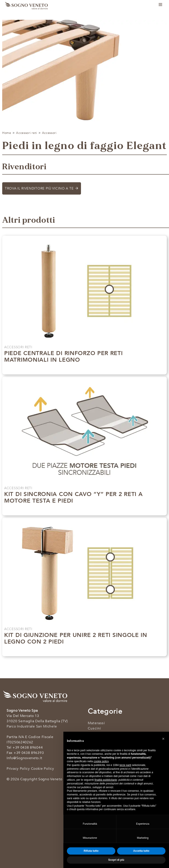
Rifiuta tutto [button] (91, 851)
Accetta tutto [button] (141, 851)
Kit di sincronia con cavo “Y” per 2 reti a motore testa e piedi (73, 497)
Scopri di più (82, 369)
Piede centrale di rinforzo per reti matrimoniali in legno (63, 356)
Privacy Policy (18, 769)
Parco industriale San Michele (32, 726)
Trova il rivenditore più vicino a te (39, 188)
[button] (163, 739)
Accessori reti (27, 133)
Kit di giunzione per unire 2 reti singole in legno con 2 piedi (76, 638)
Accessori (49, 133)
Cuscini (94, 728)
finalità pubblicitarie (106, 780)
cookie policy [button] (101, 761)
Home (7, 133)
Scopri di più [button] (116, 860)
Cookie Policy (43, 769)
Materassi (96, 723)
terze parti (125, 765)
